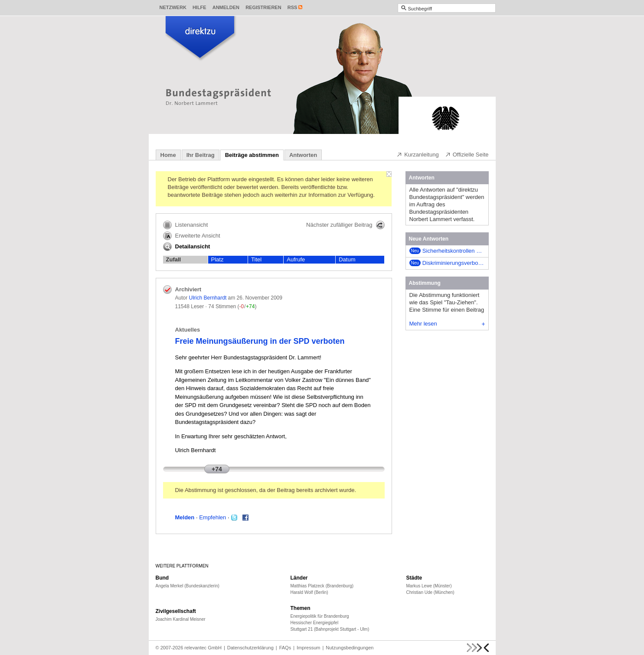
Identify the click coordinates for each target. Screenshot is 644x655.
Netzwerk (173, 7)
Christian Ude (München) (430, 592)
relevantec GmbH (203, 648)
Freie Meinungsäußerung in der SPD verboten (260, 341)
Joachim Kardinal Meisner (181, 619)
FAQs (285, 648)
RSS (293, 7)
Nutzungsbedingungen (350, 648)
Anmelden (226, 7)
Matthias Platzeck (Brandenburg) (322, 586)
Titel (256, 259)
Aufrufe (296, 259)
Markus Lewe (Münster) (429, 586)
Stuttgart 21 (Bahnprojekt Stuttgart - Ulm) (330, 629)
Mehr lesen (447, 324)
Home (168, 155)
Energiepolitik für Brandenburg (320, 616)
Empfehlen (212, 517)
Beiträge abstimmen (252, 155)
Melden (185, 517)
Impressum (308, 648)
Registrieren (263, 7)
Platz (217, 259)
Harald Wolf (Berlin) (309, 592)
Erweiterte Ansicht (192, 236)
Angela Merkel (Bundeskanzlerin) (188, 586)
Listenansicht (186, 225)
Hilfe (199, 7)
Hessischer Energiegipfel (315, 623)
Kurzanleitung (418, 154)
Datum (347, 259)
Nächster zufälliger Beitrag (345, 225)
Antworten (303, 155)
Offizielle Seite (467, 154)
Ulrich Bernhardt (208, 298)
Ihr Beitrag (201, 155)
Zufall (174, 259)
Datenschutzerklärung (250, 648)
